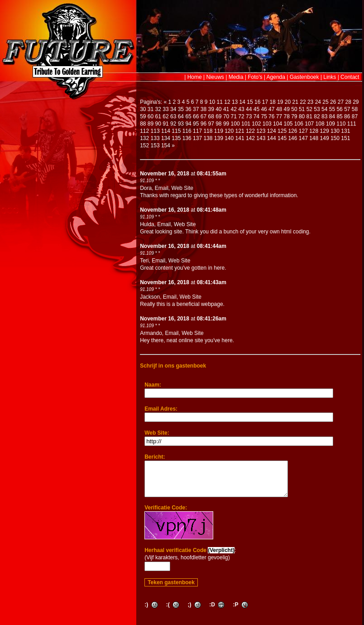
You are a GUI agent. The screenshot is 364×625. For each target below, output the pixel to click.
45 (256, 109)
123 (261, 131)
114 (166, 131)
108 (320, 124)
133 (155, 138)
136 (187, 138)
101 (246, 124)
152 (144, 145)
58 (355, 109)
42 (234, 109)
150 (335, 138)
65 (188, 116)
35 (181, 109)
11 (220, 102)
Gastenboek (304, 77)
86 (347, 116)
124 (272, 131)
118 (208, 131)
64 (181, 116)
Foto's (255, 77)
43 (241, 109)
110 (341, 124)
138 (208, 138)
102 (256, 124)
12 (227, 102)
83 (324, 116)
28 (348, 102)
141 (240, 138)
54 (324, 109)
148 (314, 138)
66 (196, 116)
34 (173, 109)
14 (242, 102)
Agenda (276, 77)
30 (143, 109)
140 (229, 138)
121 (240, 131)
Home (195, 77)
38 (204, 109)
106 (299, 124)
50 (294, 109)
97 (211, 124)
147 (303, 138)
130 (335, 131)
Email (162, 188)
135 (176, 138)
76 (271, 116)
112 (144, 131)
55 (332, 109)
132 (144, 138)
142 (250, 138)
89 (151, 124)
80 (302, 116)
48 (279, 109)
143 (261, 138)
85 (339, 116)
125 (282, 131)
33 (165, 109)
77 (279, 116)
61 (158, 116)
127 (303, 131)
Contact (350, 77)
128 (314, 131)
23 (310, 102)
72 (241, 116)
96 (204, 124)
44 (249, 109)
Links (330, 77)
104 (278, 124)
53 (317, 109)
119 (219, 131)
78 (286, 116)
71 (234, 116)
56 (339, 109)
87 (355, 116)
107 (309, 124)
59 (143, 116)
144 (272, 138)
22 (303, 102)
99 (226, 124)
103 (267, 124)
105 (288, 124)
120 (229, 131)
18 (272, 102)
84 (332, 116)
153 (155, 145)
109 (330, 124)
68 (211, 116)
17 (265, 102)
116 (187, 131)
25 (325, 102)
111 (352, 124)
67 (204, 116)
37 (196, 109)
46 (264, 109)
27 (341, 102)
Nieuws (215, 77)
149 (325, 138)
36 (188, 109)
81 (309, 116)
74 (256, 116)
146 (292, 138)
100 (235, 124)
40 (218, 109)
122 (250, 131)
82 (317, 116)
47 (271, 109)
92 (173, 124)
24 (318, 102)
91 (165, 124)
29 (356, 102)
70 (226, 116)
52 (309, 109)
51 (302, 109)
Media (236, 77)
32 (158, 109)
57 (347, 109)
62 (165, 116)
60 (151, 116)
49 (287, 109)
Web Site (182, 188)
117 (197, 131)
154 (166, 145)
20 (288, 102)
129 (325, 131)
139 (219, 138)
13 (235, 102)
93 (181, 124)
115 (176, 131)
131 (345, 131)
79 (294, 116)
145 (282, 138)
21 (295, 102)
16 (257, 102)
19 (280, 102)
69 (218, 116)
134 (166, 138)
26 (333, 102)
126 (292, 131)
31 (151, 109)
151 (345, 138)
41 (226, 109)
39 (211, 109)
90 (158, 124)
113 (155, 131)
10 (212, 102)
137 (197, 138)
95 (196, 124)
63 (173, 116)
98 (218, 124)
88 (143, 124)
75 (264, 116)
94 (188, 124)
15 (250, 102)
